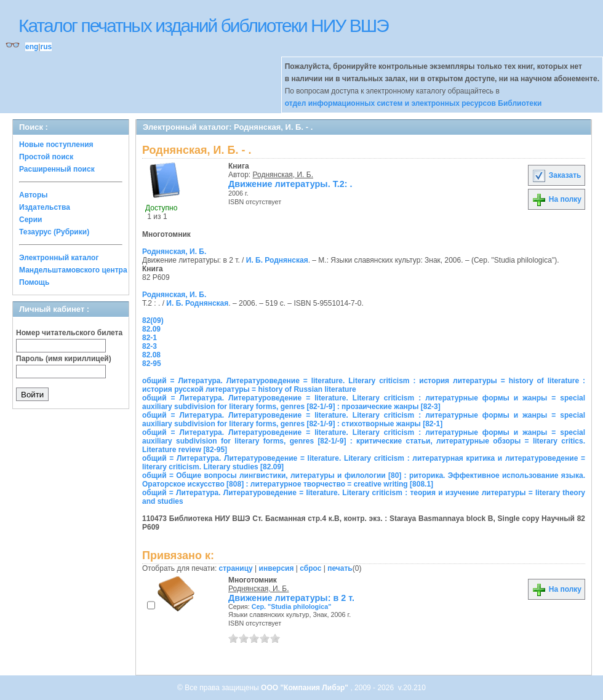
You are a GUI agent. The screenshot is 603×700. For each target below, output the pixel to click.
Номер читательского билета (69, 333)
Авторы (34, 195)
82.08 (151, 355)
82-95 (152, 364)
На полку (557, 199)
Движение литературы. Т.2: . (290, 184)
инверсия (277, 568)
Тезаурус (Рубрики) (54, 232)
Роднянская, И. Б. (283, 175)
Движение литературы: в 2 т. (291, 598)
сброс (310, 568)
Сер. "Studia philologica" (292, 607)
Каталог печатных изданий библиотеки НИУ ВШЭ (203, 26)
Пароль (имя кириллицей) (64, 359)
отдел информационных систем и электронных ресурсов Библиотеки (413, 103)
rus (46, 47)
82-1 (150, 338)
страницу (236, 568)
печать (340, 568)
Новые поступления (56, 145)
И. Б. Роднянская (277, 260)
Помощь (34, 282)
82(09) (153, 320)
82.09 (151, 329)
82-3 (150, 346)
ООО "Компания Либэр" (305, 688)
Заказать (556, 175)
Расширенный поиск (57, 169)
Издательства (45, 207)
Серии (30, 220)
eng (32, 47)
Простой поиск (46, 157)
